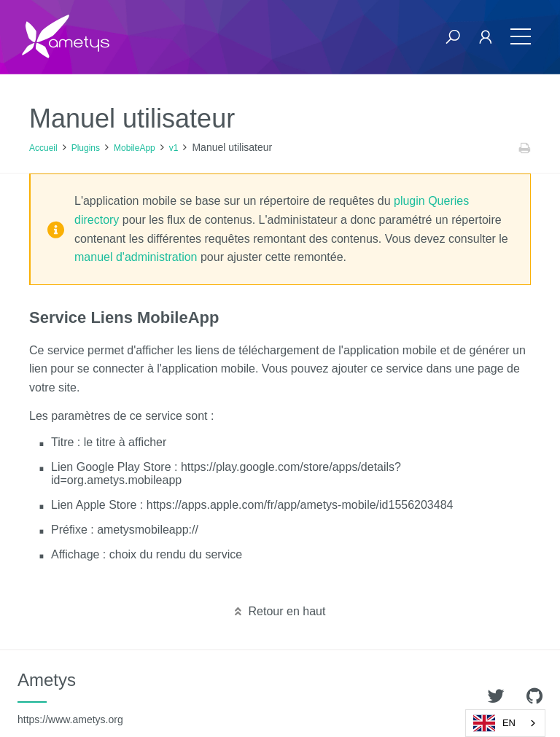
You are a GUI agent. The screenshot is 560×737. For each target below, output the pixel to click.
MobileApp (135, 148)
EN (494, 723)
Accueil (43, 148)
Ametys (70, 698)
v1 (174, 148)
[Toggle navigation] (521, 37)
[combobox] (505, 723)
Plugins (86, 148)
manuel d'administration (136, 257)
